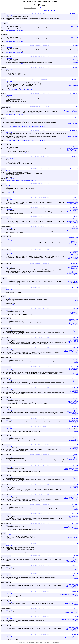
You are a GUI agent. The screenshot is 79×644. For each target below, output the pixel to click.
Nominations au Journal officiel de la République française (40, 2)
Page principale (44, 8)
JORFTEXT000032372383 (36, 67)
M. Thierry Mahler (10, 139)
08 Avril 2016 (75, 67)
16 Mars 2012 (75, 198)
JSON (48, 10)
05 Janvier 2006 (75, 296)
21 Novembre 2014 (74, 93)
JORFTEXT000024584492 (36, 207)
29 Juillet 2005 (75, 387)
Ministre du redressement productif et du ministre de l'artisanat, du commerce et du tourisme (72, 150)
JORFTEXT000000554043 (36, 592)
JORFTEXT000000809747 (36, 435)
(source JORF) (46, 23)
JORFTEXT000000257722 (36, 465)
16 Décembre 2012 (74, 130)
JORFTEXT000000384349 (36, 635)
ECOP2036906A (35, 13)
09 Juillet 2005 (75, 407)
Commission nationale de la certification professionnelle (18, 165)
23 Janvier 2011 (75, 226)
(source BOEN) (44, 80)
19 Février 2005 (75, 523)
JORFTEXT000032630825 (36, 45)
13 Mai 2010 (76, 250)
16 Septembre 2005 (74, 337)
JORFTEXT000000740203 (36, 582)
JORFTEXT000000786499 (36, 337)
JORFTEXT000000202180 (36, 625)
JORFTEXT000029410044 (36, 118)
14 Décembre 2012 (74, 144)
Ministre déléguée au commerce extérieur (74, 313)
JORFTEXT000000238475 (36, 367)
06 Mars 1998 (75, 556)
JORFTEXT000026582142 (36, 169)
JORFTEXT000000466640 (36, 278)
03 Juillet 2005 (75, 427)
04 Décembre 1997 (74, 600)
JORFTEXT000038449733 (36, 23)
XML (51, 10)
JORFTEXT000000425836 (36, 288)
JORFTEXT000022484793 (36, 236)
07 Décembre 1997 (74, 582)
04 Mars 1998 (75, 574)
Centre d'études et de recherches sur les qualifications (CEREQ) (19, 90)
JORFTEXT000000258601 (36, 454)
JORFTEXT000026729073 (36, 156)
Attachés (76, 283)
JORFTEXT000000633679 (36, 418)
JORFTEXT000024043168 (36, 217)
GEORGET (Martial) (11, 120)
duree (72, 29)
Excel (54, 10)
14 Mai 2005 (76, 465)
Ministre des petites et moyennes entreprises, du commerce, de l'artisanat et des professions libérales (73, 372)
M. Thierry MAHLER (11, 179)
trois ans (76, 29)
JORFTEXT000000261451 (36, 387)
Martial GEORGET (10, 25)
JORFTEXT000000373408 (36, 600)
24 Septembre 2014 (74, 107)
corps (72, 283)
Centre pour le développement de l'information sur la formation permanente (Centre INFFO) (26, 127)
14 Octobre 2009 (75, 263)
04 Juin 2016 (76, 56)
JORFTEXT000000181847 (36, 617)
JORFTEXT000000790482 (36, 308)
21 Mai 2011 (76, 217)
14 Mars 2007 (75, 278)
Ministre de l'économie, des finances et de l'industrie (71, 351)
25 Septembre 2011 (74, 207)
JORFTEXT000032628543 (36, 56)
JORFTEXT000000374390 (36, 565)
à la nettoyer (59, 642)
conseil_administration (73, 86)
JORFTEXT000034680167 (36, 34)
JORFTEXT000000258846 (36, 523)
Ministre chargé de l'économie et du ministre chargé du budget (73, 202)
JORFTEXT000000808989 (36, 407)
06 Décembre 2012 (74, 156)
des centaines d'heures (28, 642)
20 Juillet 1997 (75, 635)
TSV (45, 10)
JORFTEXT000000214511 (36, 544)
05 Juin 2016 (76, 45)
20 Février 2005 (75, 504)
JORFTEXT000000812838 (36, 378)
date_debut (71, 26)
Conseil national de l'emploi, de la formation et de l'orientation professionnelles (23, 76)
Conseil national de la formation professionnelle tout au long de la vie (21, 180)
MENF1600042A (35, 80)
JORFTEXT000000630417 (36, 445)
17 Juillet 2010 (75, 236)
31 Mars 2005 (75, 475)
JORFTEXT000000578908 (36, 533)
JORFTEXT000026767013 (36, 144)
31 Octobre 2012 (75, 184)
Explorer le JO (43, 9)
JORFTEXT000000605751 (36, 348)
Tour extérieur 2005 (10, 305)
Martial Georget (10, 47)
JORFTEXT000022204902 (36, 250)
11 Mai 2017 (76, 34)
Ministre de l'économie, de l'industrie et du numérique (72, 61)
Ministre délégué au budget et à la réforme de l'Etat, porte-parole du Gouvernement (73, 323)
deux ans (76, 40)
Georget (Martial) (10, 15)
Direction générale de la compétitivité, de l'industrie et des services (20, 153)
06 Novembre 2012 (74, 169)
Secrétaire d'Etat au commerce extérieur (72, 612)
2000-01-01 (75, 537)
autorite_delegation (68, 60)
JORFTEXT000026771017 (36, 130)
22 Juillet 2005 (75, 397)
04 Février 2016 (75, 80)
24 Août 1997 (76, 625)
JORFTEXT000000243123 (36, 328)
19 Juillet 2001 (75, 533)
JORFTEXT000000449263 (36, 397)
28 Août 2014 (76, 118)
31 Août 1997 (76, 608)
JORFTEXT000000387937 (36, 574)
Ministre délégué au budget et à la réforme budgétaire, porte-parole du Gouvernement (73, 489)
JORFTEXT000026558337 (36, 184)
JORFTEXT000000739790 (36, 556)
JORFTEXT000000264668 (36, 296)
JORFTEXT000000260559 (36, 495)
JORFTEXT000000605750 (36, 357)
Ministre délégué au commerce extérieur (74, 440)
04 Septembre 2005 (74, 378)
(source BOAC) (44, 13)
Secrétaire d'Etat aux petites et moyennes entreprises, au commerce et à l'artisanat (72, 560)
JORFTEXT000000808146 (36, 504)
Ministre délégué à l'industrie (74, 332)
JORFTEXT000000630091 (36, 475)
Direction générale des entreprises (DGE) (14, 30)
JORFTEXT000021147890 (36, 263)
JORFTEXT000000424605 (36, 318)
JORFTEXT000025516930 (36, 198)
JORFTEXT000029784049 (36, 93)
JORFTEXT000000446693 (36, 514)
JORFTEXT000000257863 (36, 484)
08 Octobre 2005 (75, 308)
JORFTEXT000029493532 (36, 107)
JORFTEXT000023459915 (36, 226)
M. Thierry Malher (10, 192)
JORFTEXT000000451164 (36, 427)
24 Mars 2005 (75, 495)
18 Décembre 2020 (74, 13)
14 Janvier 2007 (75, 288)
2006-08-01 (75, 281)
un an (78, 50)
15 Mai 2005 (76, 435)
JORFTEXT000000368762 (36, 608)
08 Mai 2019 (76, 23)
